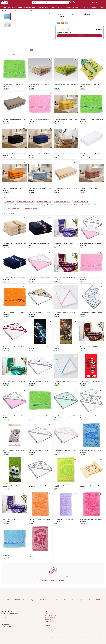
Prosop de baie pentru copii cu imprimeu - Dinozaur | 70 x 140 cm (46, 347)
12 (25, 252)
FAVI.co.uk (87, 638)
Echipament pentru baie (11, 11)
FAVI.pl (64, 638)
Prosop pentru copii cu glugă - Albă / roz (65, 312)
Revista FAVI (48, 622)
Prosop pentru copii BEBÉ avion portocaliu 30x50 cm (43, 519)
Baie (57, 599)
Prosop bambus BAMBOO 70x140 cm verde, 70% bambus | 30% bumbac (22, 381)
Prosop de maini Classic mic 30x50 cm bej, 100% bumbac (18, 119)
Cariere (5, 618)
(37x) (68, 30)
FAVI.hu (68, 638)
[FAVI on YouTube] (10, 627)
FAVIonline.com (7, 638)
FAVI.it (77, 638)
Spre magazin (80, 36)
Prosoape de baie (35, 11)
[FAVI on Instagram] (7, 627)
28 (25, 218)
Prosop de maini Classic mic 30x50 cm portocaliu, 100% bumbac (20, 188)
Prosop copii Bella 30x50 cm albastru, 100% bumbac (42, 188)
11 (102, 494)
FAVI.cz (55, 638)
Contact (6, 615)
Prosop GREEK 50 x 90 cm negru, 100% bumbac (41, 243)
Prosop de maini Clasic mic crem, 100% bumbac (67, 188)
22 (25, 128)
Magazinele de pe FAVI (50, 615)
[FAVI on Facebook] (4, 627)
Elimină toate (45, 580)
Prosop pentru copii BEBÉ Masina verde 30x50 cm (68, 485)
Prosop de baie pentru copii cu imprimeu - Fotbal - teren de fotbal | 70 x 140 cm (24, 485)
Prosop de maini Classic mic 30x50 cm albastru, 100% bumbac (45, 154)
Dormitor (73, 599)
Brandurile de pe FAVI (50, 618)
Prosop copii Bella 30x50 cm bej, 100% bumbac (67, 154)
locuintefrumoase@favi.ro (12, 613)
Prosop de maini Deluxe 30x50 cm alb (90, 154)
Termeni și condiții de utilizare (52, 628)
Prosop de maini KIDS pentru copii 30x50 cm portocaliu (18, 312)
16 (50, 218)
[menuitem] (4, 7)
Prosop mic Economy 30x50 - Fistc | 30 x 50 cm (67, 85)
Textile (24, 599)
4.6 (66, 30)
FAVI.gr (97, 638)
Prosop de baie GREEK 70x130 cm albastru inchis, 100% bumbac (20, 278)
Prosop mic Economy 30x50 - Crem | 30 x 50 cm (42, 85)
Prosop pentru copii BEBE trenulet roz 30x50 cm (42, 554)
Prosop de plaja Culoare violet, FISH (64, 519)
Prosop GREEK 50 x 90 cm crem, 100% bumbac (15, 243)
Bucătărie (49, 599)
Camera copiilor (82, 600)
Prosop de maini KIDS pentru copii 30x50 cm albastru (17, 554)
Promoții (98, 599)
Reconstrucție (41, 599)
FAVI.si (101, 638)
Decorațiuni (17, 599)
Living (65, 599)
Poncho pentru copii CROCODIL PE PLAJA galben (93, 85)
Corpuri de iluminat (33, 601)
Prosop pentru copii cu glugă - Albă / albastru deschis (68, 381)
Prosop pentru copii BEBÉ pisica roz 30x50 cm (92, 519)
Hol (90, 599)
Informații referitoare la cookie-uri (54, 630)
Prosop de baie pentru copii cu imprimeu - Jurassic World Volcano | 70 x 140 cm (75, 347)
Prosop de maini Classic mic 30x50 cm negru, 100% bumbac (19, 154)
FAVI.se (82, 638)
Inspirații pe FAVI (49, 620)
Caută (72, 3)
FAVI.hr (73, 638)
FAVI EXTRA (48, 626)
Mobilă (8, 599)
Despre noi (47, 613)
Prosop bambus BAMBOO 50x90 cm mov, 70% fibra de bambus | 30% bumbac (23, 519)
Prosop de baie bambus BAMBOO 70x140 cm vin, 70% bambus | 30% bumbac (74, 278)
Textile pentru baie (24, 11)
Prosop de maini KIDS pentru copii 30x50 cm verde (16, 85)
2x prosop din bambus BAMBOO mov (64, 243)
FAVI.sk (60, 638)
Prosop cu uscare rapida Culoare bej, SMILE (91, 485)
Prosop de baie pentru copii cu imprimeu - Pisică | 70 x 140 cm (19, 450)
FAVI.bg (92, 638)
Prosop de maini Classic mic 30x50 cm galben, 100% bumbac (70, 119)
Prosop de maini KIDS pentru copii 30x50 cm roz (41, 119)
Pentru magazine (49, 624)
